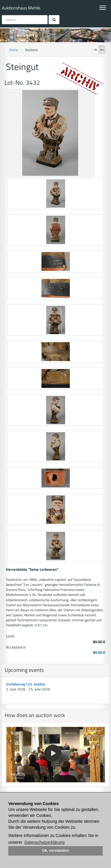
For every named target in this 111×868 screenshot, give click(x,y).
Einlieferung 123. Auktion (26, 684)
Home (14, 50)
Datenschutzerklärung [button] (44, 842)
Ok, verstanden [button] (55, 851)
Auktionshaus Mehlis (21, 8)
